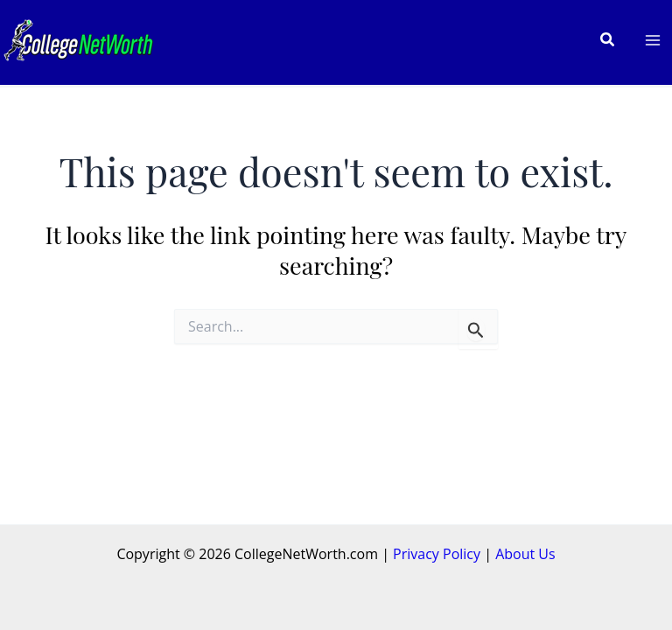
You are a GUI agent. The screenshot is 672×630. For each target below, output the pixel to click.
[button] (608, 40)
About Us (525, 554)
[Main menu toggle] (653, 40)
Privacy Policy (437, 554)
